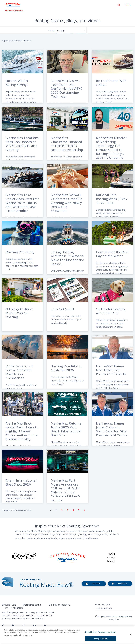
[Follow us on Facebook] (3, 626)
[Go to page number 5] (79, 510)
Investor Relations (14, 608)
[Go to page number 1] (56, 510)
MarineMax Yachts (32, 605)
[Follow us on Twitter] (13, 626)
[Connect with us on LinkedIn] (45, 626)
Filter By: (52, 30)
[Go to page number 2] (62, 510)
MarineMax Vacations (59, 605)
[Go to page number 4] (73, 510)
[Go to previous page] (51, 510)
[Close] (131, 635)
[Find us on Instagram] (24, 626)
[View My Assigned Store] (13, 11)
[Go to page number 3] (68, 510)
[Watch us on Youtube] (34, 626)
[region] (67, 635)
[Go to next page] (84, 510)
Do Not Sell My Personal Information (101, 632)
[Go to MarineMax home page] (15, 5)
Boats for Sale (9, 605)
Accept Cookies (101, 638)
